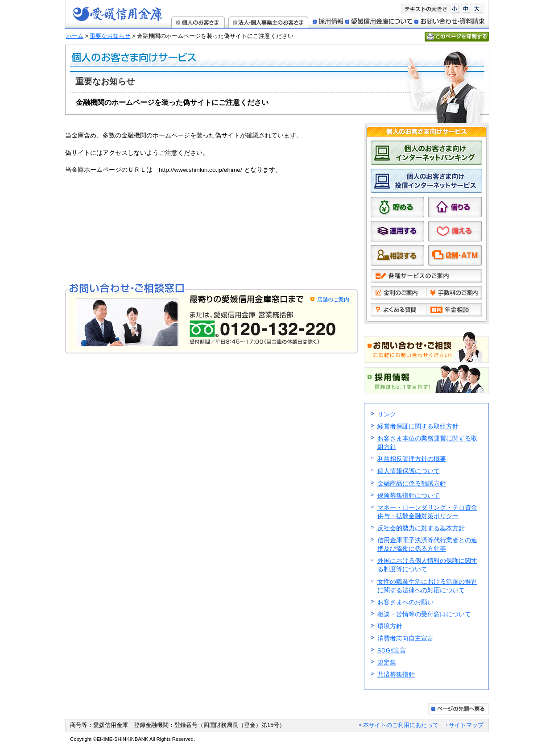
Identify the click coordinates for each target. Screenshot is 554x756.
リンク (387, 414)
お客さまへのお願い (405, 602)
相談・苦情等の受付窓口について (424, 614)
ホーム (75, 36)
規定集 (387, 663)
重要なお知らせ (110, 36)
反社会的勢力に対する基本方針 (421, 528)
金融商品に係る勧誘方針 (412, 484)
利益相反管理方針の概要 (412, 459)
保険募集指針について (409, 496)
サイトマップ (466, 725)
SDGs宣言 (392, 650)
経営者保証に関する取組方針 (418, 426)
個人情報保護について (409, 471)
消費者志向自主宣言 (405, 638)
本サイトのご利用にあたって (401, 725)
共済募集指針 (396, 675)
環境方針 (390, 626)
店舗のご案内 (333, 299)
